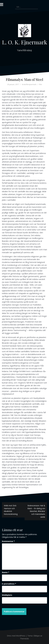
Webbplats (7, 595)
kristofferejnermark (29, 84)
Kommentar (8, 541)
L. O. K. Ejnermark (25, 42)
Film (40, 84)
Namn (6, 572)
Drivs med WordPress (16, 636)
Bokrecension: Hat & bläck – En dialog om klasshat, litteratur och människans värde (36, 511)
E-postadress (9, 584)
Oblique (37, 636)
